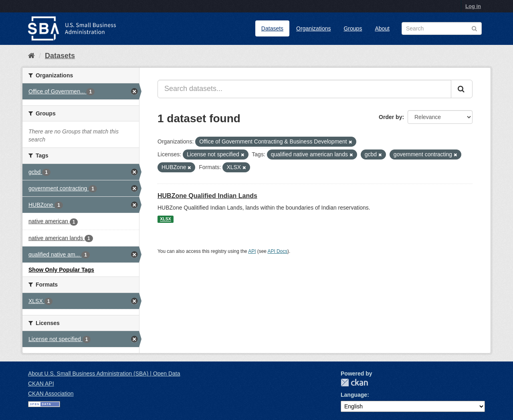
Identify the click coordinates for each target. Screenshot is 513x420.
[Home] (31, 56)
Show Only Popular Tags (61, 270)
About (382, 28)
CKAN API (41, 384)
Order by (390, 117)
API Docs (278, 251)
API (252, 251)
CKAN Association (51, 394)
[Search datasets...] (304, 89)
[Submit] (462, 89)
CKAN (354, 383)
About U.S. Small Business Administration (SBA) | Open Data (104, 374)
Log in (473, 6)
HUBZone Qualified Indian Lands (207, 196)
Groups (353, 28)
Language (354, 395)
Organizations (313, 28)
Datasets (272, 28)
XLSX (165, 219)
